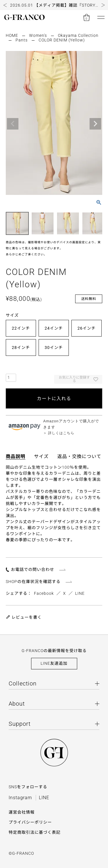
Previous (13, 124)
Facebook (44, 593)
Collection (23, 683)
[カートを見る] (86, 17)
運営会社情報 (22, 812)
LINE (80, 593)
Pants (22, 40)
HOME (12, 35)
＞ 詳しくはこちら (59, 433)
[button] (5, 5)
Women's (38, 35)
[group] (54, 5)
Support (20, 724)
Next (95, 124)
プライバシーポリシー (30, 822)
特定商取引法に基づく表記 (35, 832)
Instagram (20, 798)
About (17, 704)
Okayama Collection (78, 35)
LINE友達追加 (54, 663)
